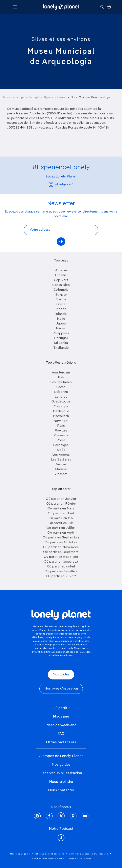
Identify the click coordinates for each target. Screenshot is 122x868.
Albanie (61, 271)
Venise (61, 465)
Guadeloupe (61, 402)
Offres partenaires (61, 742)
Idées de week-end (61, 725)
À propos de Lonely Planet (61, 756)
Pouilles (61, 431)
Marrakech (61, 416)
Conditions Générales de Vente (48, 859)
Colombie (61, 290)
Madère (61, 469)
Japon (61, 324)
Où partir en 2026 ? (61, 576)
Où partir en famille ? (61, 571)
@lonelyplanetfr (61, 184)
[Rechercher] (102, 7)
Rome (61, 440)
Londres (61, 397)
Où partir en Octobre (61, 542)
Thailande (61, 348)
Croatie (61, 275)
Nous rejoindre (61, 782)
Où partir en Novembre (61, 547)
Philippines (61, 333)
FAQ (61, 734)
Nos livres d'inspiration (61, 689)
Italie (61, 319)
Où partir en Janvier (61, 499)
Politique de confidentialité (49, 854)
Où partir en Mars (61, 509)
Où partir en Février (61, 504)
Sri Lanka (61, 343)
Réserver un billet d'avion (61, 773)
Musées (62, 97)
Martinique (61, 411)
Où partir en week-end (61, 557)
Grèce (61, 304)
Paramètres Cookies (80, 859)
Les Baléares (61, 460)
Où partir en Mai (61, 518)
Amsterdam (61, 373)
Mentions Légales (20, 854)
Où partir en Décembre (61, 552)
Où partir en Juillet (61, 528)
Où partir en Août (61, 533)
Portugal (34, 97)
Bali (61, 377)
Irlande (61, 309)
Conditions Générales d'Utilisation (89, 854)
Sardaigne (61, 445)
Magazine (61, 717)
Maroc (61, 329)
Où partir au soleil (61, 567)
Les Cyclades (61, 382)
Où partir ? (61, 708)
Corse (61, 387)
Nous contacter (61, 790)
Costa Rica (61, 285)
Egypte (61, 295)
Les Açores (61, 455)
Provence (61, 436)
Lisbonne (61, 392)
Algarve (48, 97)
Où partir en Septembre (61, 538)
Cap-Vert (61, 280)
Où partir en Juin (61, 523)
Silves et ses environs (61, 39)
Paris (61, 426)
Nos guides (61, 675)
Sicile (61, 450)
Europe (20, 97)
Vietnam (61, 474)
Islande (61, 314)
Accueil (7, 97)
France (61, 300)
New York (61, 421)
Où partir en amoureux (61, 562)
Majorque (61, 407)
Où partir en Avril (61, 513)
